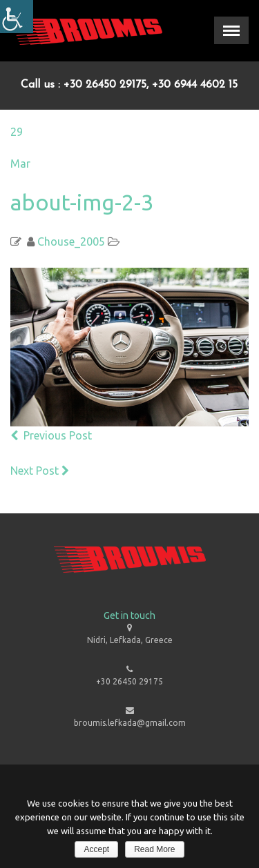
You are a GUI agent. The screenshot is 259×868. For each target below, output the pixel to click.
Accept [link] (96, 849)
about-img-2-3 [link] (82, 202)
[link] (86, 31)
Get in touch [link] (129, 615)
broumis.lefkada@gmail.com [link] (130, 723)
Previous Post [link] (51, 435)
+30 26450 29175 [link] (129, 681)
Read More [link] (154, 849)
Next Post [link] (41, 471)
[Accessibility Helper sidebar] (17, 17)
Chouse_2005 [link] (71, 241)
